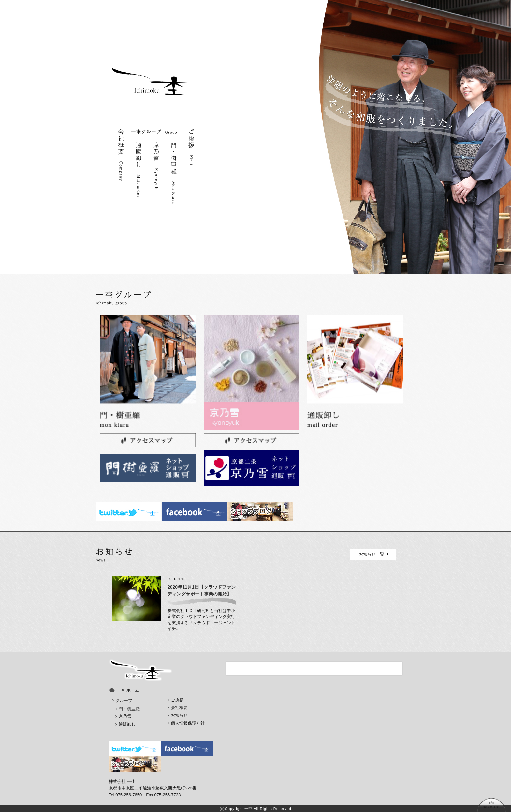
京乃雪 (125, 716)
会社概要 (179, 707)
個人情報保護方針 (188, 723)
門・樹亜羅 (129, 709)
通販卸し (127, 724)
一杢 (248, 809)
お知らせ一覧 (372, 554)
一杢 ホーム (128, 690)
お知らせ (179, 715)
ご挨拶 (177, 700)
